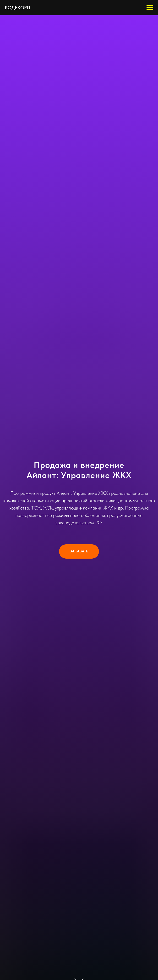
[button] (79, 551)
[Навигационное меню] (150, 8)
